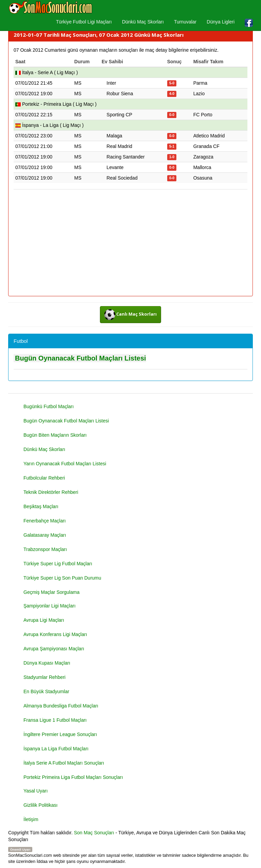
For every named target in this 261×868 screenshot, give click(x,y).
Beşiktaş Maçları (41, 506)
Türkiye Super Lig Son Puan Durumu (62, 578)
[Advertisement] (130, 243)
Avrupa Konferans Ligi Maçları (55, 634)
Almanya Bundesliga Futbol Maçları (61, 706)
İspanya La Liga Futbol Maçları (56, 749)
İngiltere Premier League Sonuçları (60, 734)
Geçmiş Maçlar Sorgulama (51, 592)
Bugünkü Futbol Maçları (49, 406)
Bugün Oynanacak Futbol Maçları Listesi (81, 358)
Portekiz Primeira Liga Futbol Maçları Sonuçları (73, 777)
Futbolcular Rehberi (44, 478)
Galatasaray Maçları (45, 535)
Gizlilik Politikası (40, 805)
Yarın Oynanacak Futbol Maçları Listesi (65, 464)
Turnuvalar (185, 22)
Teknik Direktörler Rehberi (51, 492)
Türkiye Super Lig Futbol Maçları (58, 564)
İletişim (31, 819)
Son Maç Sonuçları (94, 833)
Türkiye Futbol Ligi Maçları (84, 22)
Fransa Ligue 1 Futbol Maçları (55, 720)
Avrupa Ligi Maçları (44, 620)
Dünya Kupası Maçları (47, 663)
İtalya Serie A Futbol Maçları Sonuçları (64, 763)
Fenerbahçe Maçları (45, 521)
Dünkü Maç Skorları (143, 22)
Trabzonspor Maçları (45, 549)
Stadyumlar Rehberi (45, 677)
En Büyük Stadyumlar (46, 691)
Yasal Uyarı (36, 791)
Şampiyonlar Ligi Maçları (49, 606)
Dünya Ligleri (221, 22)
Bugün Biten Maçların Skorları (55, 435)
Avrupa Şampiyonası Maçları (54, 649)
